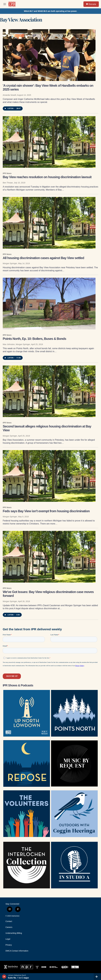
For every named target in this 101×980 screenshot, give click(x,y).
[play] (4, 977)
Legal (8, 939)
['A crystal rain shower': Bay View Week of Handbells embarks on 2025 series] (49, 55)
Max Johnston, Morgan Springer (16, 344)
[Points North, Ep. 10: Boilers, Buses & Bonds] (49, 304)
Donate (92, 4)
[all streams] (97, 977)
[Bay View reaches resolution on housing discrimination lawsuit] (49, 142)
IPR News (7, 173)
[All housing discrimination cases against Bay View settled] (49, 223)
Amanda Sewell (9, 95)
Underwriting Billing (14, 933)
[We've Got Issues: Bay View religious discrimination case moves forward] (49, 557)
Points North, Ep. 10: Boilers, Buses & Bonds (34, 339)
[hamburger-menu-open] (5, 4)
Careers (9, 927)
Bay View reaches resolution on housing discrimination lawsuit (47, 177)
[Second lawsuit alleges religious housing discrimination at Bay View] (49, 391)
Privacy (9, 945)
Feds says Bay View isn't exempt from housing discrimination (46, 511)
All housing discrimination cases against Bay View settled (43, 258)
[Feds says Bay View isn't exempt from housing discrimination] (49, 476)
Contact (9, 921)
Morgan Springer (10, 263)
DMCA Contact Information (17, 951)
